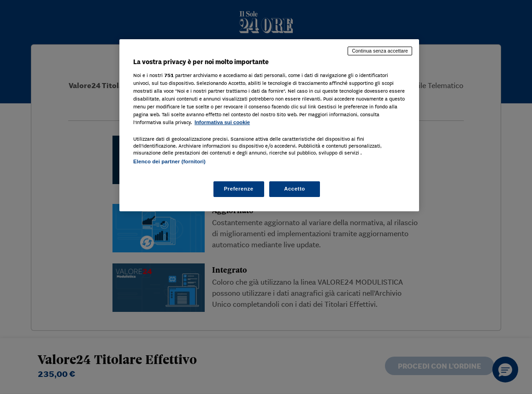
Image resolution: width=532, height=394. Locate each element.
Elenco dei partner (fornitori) (169, 161)
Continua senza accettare (380, 51)
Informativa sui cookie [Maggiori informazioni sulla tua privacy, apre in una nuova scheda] (222, 122)
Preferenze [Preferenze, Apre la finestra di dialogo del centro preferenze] (239, 189)
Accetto (295, 189)
